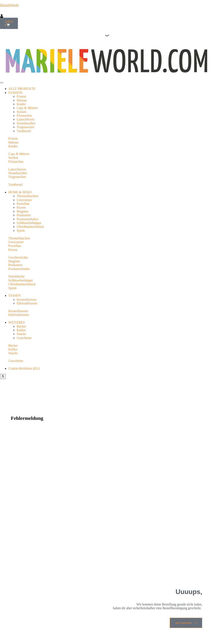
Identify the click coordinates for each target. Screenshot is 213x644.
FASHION (15, 93)
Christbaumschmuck (30, 227)
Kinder (21, 104)
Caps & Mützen (27, 108)
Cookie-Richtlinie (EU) (24, 368)
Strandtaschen (26, 123)
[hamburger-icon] (2, 83)
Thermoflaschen (27, 196)
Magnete (22, 211)
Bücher (21, 326)
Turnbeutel (24, 131)
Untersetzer (24, 200)
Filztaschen (24, 116)
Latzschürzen (25, 119)
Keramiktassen (27, 299)
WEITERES (17, 322)
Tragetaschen (25, 127)
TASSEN (14, 296)
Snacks (21, 334)
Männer (22, 100)
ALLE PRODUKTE (22, 89)
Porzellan (23, 204)
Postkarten (24, 215)
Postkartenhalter (27, 219)
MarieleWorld (9, 5)
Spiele (21, 231)
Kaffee (21, 330)
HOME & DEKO (20, 192)
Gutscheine (24, 338)
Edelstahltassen (27, 303)
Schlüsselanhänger (29, 223)
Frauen (21, 96)
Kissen (21, 207)
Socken (22, 112)
